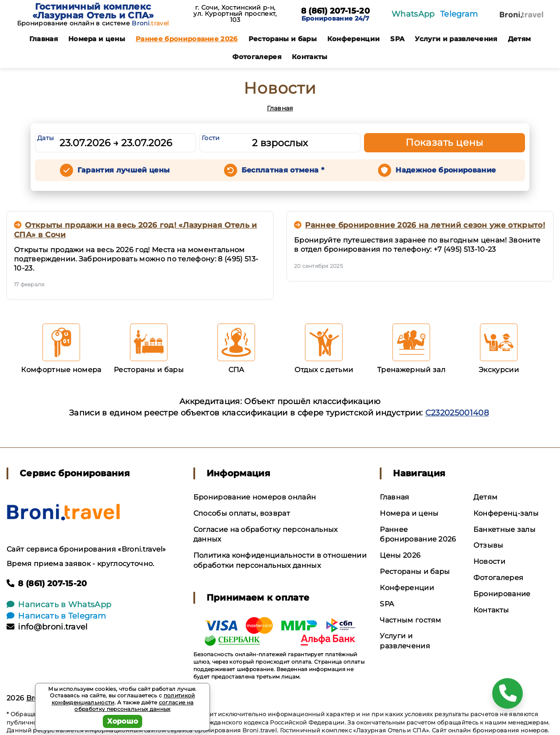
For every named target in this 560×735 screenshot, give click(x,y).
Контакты (310, 57)
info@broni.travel (47, 627)
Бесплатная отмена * (283, 170)
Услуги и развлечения (456, 39)
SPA (397, 39)
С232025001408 (457, 413)
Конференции (354, 39)
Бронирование (502, 594)
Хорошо (123, 721)
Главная (44, 39)
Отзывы (488, 545)
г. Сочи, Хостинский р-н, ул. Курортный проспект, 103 (235, 14)
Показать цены (444, 142)
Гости (211, 138)
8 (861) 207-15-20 (335, 11)
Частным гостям (410, 620)
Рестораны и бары (283, 39)
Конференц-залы (506, 513)
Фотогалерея (257, 57)
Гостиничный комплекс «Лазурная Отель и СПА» (93, 11)
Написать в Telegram (56, 616)
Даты (45, 138)
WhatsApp (413, 14)
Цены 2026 (400, 555)
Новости (489, 561)
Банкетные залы (504, 529)
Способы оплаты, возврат (242, 513)
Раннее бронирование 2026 (187, 39)
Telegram (459, 14)
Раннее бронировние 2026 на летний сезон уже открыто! (420, 225)
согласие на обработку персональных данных (134, 706)
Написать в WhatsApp (59, 605)
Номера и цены (97, 39)
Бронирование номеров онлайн (255, 497)
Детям (520, 39)
